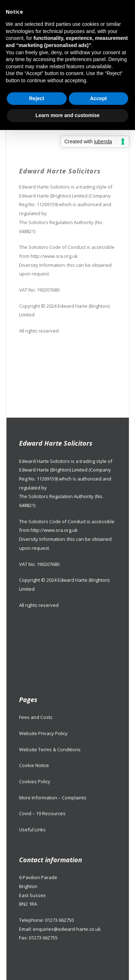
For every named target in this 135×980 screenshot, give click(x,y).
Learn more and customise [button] (67, 115)
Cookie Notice (34, 765)
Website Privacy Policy (43, 733)
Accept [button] (98, 98)
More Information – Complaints (53, 798)
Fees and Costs (36, 717)
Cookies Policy (35, 781)
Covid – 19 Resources (42, 813)
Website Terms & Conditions (50, 749)
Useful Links (32, 830)
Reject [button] (37, 98)
